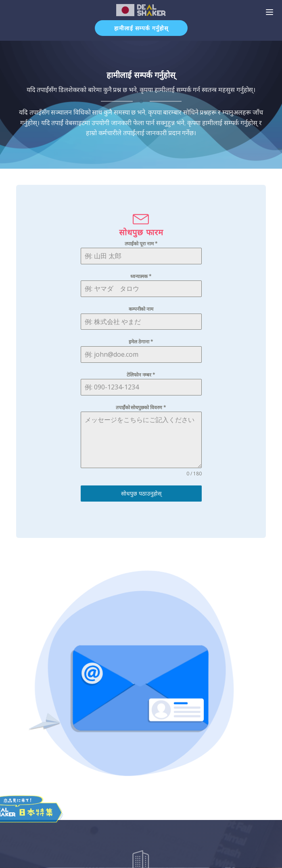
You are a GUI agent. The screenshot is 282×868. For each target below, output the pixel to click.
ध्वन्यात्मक (141, 276)
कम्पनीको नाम (141, 309)
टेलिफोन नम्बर (141, 375)
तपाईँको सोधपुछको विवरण (141, 407)
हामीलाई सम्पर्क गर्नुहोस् (141, 28)
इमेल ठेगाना (141, 342)
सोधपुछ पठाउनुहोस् (141, 493)
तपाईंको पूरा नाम (141, 244)
